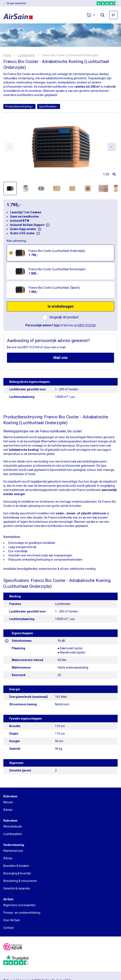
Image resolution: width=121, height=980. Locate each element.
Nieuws (8, 802)
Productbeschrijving (19, 106)
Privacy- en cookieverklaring (22, 913)
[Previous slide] (9, 147)
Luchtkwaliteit (13, 834)
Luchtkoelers (27, 55)
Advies (8, 810)
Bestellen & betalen (16, 866)
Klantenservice (13, 851)
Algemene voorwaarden (19, 905)
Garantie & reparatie (17, 888)
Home (7, 55)
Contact (9, 928)
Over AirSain (12, 920)
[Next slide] (112, 147)
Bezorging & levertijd (17, 873)
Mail (57, 325)
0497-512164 (87, 325)
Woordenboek (13, 826)
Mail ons (60, 358)
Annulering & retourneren (20, 881)
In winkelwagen (61, 306)
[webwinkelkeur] (13, 947)
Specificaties (49, 106)
